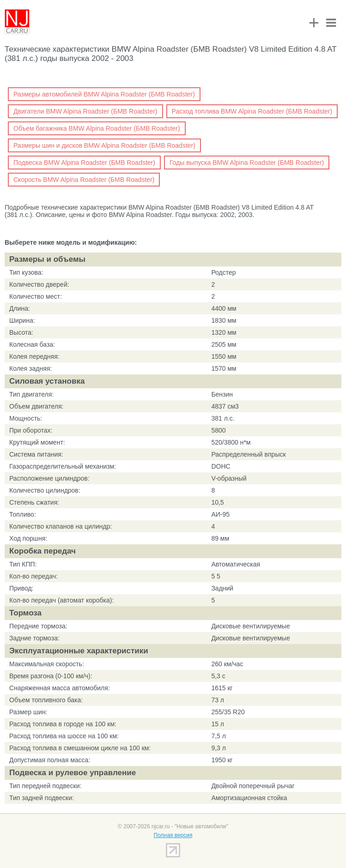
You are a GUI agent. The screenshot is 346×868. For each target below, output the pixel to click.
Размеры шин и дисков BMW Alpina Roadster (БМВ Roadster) (104, 145)
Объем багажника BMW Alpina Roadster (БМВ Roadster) (97, 128)
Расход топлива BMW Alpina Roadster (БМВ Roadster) (252, 111)
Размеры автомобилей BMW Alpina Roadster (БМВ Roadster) (104, 94)
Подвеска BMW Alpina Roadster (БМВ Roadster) (84, 163)
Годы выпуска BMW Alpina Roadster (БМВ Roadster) (247, 163)
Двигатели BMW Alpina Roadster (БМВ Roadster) (85, 111)
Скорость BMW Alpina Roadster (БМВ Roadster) (84, 180)
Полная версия (173, 835)
